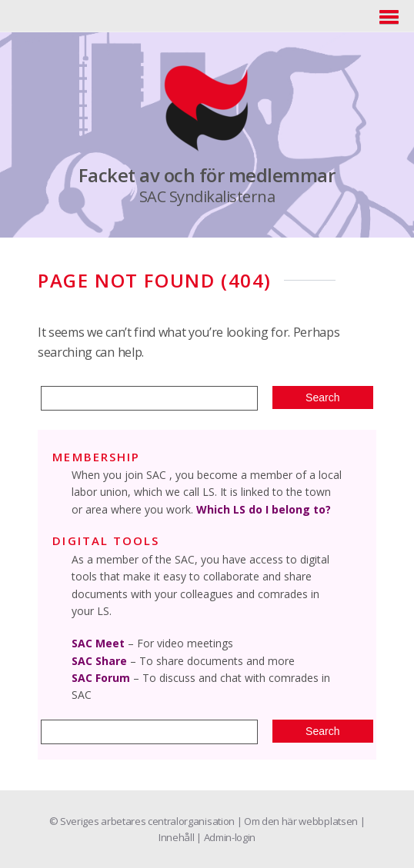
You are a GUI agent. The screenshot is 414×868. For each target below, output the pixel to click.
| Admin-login (226, 837)
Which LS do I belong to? (264, 509)
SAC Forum (101, 678)
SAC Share (99, 661)
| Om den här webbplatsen (299, 821)
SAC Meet (98, 643)
